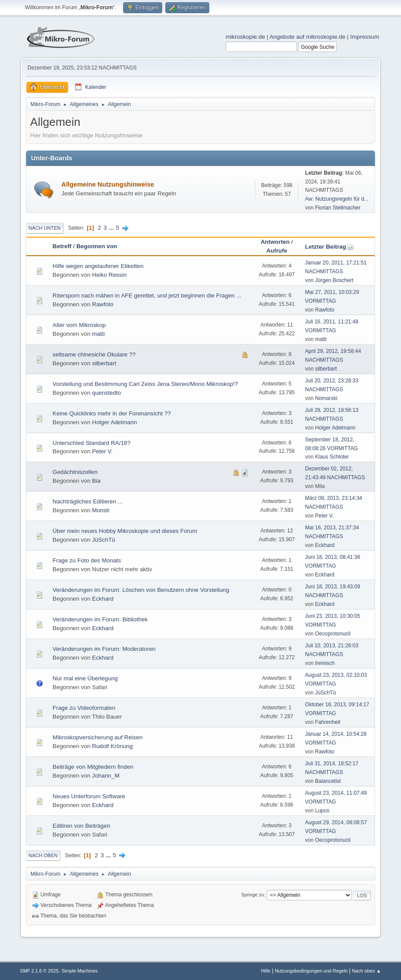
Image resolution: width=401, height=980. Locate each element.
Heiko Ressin (109, 275)
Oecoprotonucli (333, 634)
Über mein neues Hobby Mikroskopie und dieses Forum (125, 531)
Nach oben (43, 855)
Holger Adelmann (114, 422)
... (112, 228)
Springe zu (253, 895)
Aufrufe (277, 251)
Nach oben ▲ (367, 971)
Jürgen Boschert (334, 280)
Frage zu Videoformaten (84, 708)
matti (98, 334)
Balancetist (328, 781)
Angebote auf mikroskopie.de (308, 37)
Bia (96, 481)
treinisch (325, 663)
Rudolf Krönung (112, 746)
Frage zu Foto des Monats (87, 560)
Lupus (323, 811)
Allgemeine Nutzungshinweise (108, 184)
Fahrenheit (328, 722)
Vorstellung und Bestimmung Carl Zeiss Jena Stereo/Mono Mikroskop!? (146, 384)
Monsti (100, 510)
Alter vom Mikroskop (79, 325)
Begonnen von (97, 246)
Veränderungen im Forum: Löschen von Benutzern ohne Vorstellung (141, 590)
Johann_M (106, 776)
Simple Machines (80, 971)
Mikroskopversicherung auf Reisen (98, 737)
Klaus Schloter (332, 457)
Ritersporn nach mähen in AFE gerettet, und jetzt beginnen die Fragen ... (147, 295)
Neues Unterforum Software (89, 796)
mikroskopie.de (245, 37)
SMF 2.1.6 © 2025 (40, 971)
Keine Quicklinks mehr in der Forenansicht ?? (112, 413)
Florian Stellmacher (338, 208)
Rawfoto (103, 304)
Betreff (62, 246)
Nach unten (45, 228)
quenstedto (106, 393)
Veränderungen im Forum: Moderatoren (104, 649)
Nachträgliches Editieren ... (88, 501)
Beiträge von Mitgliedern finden (93, 767)
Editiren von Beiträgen (82, 826)
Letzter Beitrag (330, 247)
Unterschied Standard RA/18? (92, 443)
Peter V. (102, 451)
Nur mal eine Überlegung (85, 678)
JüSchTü (104, 540)
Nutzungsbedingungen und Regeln (311, 971)
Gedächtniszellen (75, 472)
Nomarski (326, 398)
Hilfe (266, 971)
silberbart (104, 363)
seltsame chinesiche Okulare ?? (94, 354)
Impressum (365, 37)
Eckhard (325, 545)
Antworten (275, 242)
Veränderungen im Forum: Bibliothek (100, 619)
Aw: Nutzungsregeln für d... (337, 199)
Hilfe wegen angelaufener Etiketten (98, 266)
